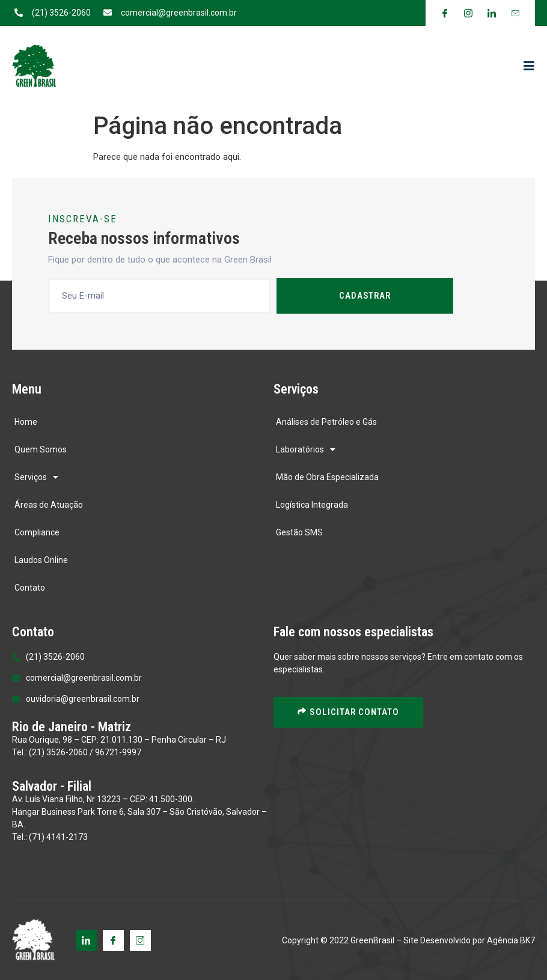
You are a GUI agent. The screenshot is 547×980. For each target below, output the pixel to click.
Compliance (37, 532)
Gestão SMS (299, 532)
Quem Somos (41, 449)
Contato (30, 588)
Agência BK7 (511, 940)
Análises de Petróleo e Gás (326, 422)
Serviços (36, 477)
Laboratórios (306, 449)
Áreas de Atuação (49, 505)
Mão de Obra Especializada (327, 477)
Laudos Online (41, 560)
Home (26, 422)
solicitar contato (349, 712)
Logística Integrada (312, 505)
